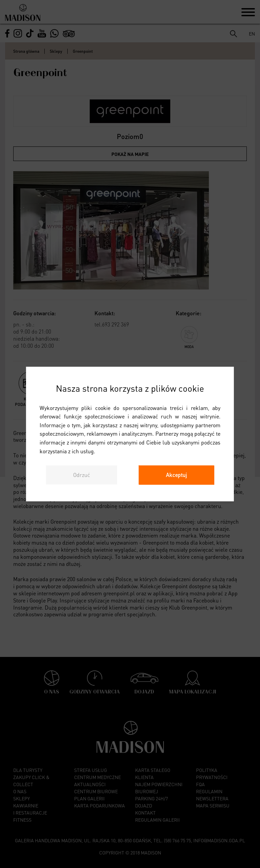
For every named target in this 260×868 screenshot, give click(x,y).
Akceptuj (176, 475)
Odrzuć (82, 475)
